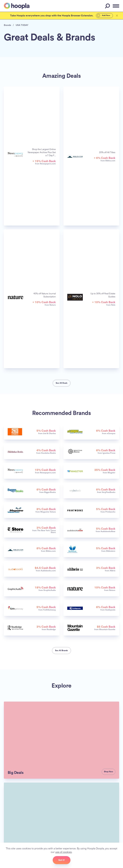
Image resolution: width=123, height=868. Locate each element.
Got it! (61, 860)
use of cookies (63, 852)
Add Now (102, 16)
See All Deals (61, 383)
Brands (7, 25)
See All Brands (62, 650)
